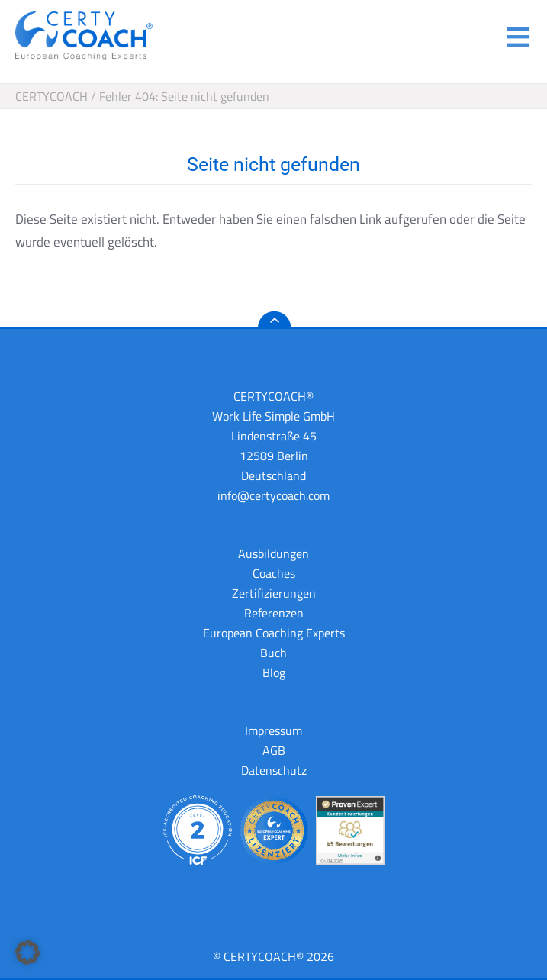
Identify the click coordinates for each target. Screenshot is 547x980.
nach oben (274, 319)
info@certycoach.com (273, 495)
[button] (27, 953)
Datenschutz (274, 770)
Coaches (274, 573)
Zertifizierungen (274, 593)
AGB (274, 750)
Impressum (273, 730)
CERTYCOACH (51, 96)
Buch (273, 653)
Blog (274, 672)
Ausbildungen (273, 553)
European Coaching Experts (274, 633)
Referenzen (274, 613)
